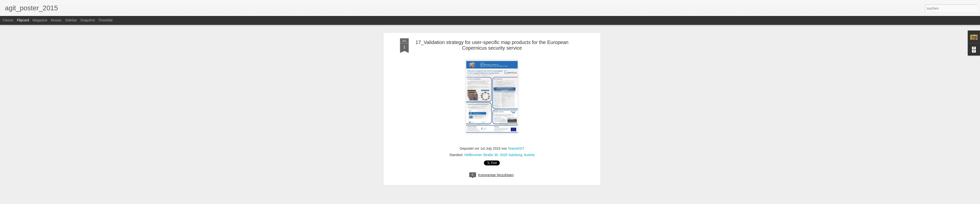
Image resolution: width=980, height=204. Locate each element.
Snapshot (88, 20)
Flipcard (23, 20)
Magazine (40, 20)
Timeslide (105, 20)
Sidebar (71, 20)
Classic (8, 20)
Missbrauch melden (525, 201)
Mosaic (56, 20)
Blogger (508, 201)
